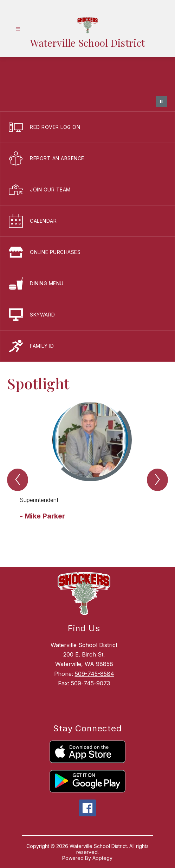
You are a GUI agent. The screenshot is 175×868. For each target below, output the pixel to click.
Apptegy (102, 858)
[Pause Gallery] (161, 102)
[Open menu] (18, 29)
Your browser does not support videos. (87, 84)
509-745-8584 (95, 674)
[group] (87, 472)
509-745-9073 (90, 683)
